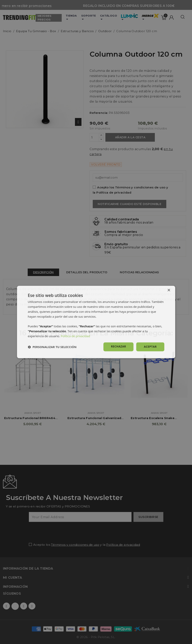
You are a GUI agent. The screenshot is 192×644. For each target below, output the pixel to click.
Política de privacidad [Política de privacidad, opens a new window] (75, 336)
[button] (52, 347)
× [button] (169, 290)
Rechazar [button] (119, 347)
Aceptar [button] (150, 347)
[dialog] (96, 322)
